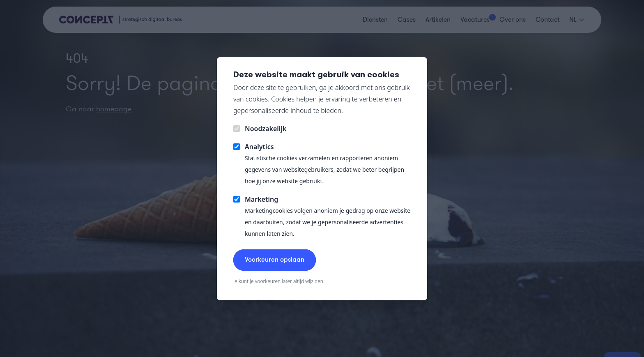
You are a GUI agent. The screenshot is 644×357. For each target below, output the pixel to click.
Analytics (259, 147)
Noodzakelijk (266, 129)
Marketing (261, 199)
